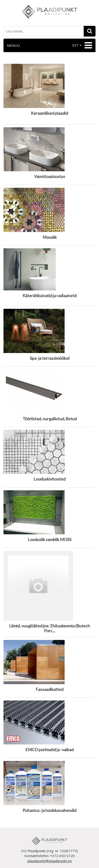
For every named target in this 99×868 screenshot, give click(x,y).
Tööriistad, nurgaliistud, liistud (50, 419)
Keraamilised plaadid (49, 113)
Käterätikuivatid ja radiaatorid (49, 296)
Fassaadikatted (49, 689)
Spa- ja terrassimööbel (50, 358)
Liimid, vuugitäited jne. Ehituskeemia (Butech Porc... (49, 628)
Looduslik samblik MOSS (49, 540)
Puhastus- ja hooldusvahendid (49, 810)
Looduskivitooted (49, 479)
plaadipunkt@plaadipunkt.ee (50, 861)
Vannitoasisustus (50, 177)
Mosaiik (50, 237)
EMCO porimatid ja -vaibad (49, 750)
